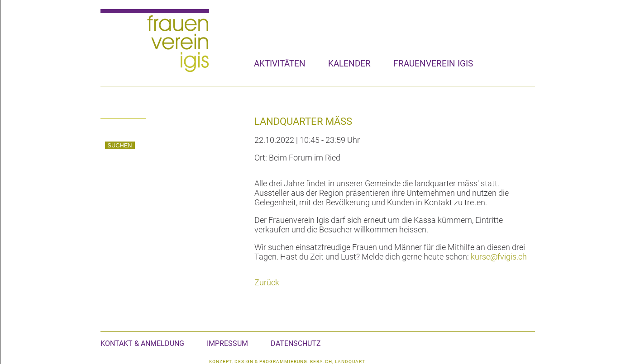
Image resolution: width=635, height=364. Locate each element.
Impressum (227, 343)
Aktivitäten (280, 64)
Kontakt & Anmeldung (142, 343)
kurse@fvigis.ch (499, 257)
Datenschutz (296, 343)
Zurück (267, 282)
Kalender (349, 64)
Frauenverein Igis (433, 64)
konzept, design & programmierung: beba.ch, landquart (287, 362)
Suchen (120, 145)
